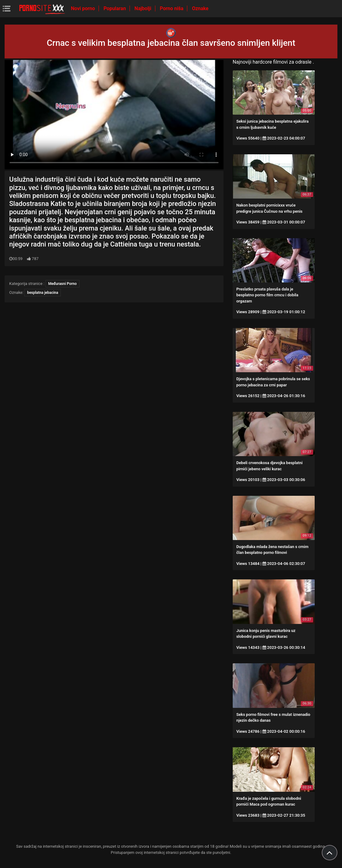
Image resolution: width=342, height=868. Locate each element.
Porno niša (172, 8)
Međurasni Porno (62, 284)
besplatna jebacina (43, 293)
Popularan (115, 8)
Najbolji (143, 8)
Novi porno (84, 8)
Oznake (200, 8)
